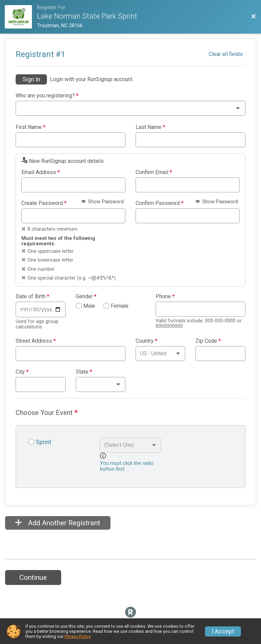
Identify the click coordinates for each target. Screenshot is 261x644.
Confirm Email (154, 172)
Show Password (102, 202)
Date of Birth (32, 297)
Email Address (41, 172)
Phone (165, 297)
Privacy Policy (77, 636)
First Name (31, 127)
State (84, 372)
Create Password (44, 203)
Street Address (36, 341)
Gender (86, 297)
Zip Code (208, 341)
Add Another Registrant (58, 523)
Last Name (150, 127)
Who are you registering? (47, 96)
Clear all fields (226, 54)
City (22, 372)
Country (146, 341)
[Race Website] (21, 17)
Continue (33, 577)
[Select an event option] (130, 445)
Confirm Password (160, 203)
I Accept (223, 631)
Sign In (31, 79)
